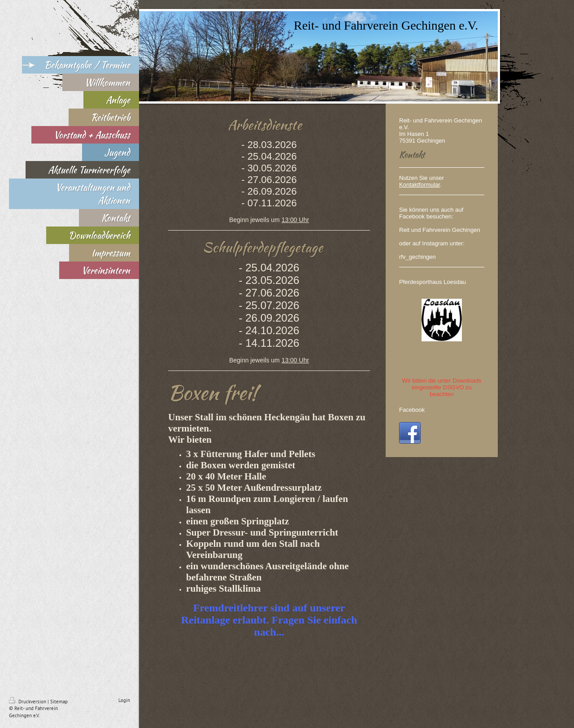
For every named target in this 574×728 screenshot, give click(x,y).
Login (124, 700)
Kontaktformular (420, 185)
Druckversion (28, 702)
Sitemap (59, 702)
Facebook (412, 410)
